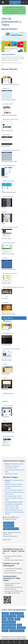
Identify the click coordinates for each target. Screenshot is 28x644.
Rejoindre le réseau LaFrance (11, 529)
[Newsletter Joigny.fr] (23, 2)
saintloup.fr (5, 631)
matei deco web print (8, 333)
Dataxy (17, 533)
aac (4, 73)
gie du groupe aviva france (10, 273)
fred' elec (5, 258)
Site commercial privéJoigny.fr (15, 3)
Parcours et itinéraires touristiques (14, 490)
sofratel (5, 378)
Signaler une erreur (9, 526)
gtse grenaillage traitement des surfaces (13, 287)
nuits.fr (19, 625)
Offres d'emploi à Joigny (11, 474)
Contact (25, 642)
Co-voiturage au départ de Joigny (14, 502)
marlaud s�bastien (8, 318)
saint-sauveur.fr (21, 628)
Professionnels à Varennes (9, 628)
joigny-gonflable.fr (8, 54)
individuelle (6, 303)
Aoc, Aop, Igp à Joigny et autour (13, 496)
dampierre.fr (20, 616)
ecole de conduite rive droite (10, 227)
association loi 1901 (8, 104)
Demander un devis (9, 523)
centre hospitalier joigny (9, 166)
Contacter (17, 517)
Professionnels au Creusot (9, 622)
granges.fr (11, 619)
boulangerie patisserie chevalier (11, 150)
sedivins (5, 364)
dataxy (4, 212)
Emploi (14, 642)
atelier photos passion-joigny (10, 119)
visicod (5, 421)
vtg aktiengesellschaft (8, 436)
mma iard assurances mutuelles (11, 349)
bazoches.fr (5, 613)
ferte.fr (4, 619)
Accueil (3, 642)
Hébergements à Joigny (17, 464)
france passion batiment (9, 243)
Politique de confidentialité (18, 9)
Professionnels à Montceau (9, 625)
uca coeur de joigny (8, 406)
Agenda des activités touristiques (14, 484)
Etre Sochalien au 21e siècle (17, 631)
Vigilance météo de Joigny (12, 508)
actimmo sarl (6, 89)
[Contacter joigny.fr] (26, 2)
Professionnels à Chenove (17, 613)
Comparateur (8, 642)
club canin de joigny (8, 196)
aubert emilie (6, 135)
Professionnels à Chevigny (9, 616)
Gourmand (20, 642)
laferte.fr (17, 619)
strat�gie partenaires (8, 393)
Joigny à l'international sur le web (14, 510)
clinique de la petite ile (9, 181)
